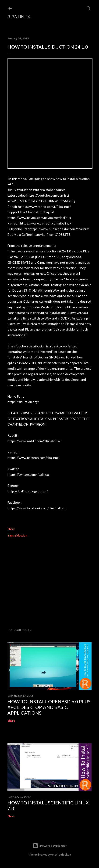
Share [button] (11, 529)
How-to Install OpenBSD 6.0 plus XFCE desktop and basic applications (49, 707)
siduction (21, 535)
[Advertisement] (49, 583)
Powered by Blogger (50, 846)
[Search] (89, 7)
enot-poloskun (61, 855)
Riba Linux (19, 17)
